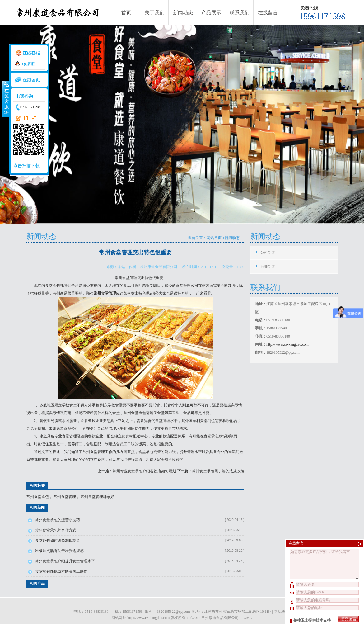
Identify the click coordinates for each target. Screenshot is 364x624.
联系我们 (240, 13)
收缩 (5, 99)
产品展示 (211, 13)
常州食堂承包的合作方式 (56, 530)
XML (248, 618)
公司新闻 (268, 253)
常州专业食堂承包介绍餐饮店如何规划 (144, 471)
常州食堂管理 (65, 497)
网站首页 (214, 238)
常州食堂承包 (135, 413)
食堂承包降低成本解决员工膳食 (61, 571)
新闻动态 (183, 13)
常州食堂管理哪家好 (97, 497)
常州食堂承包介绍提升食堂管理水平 (65, 561)
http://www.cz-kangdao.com (287, 344)
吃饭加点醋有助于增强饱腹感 (59, 551)
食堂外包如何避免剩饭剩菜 (58, 541)
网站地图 (281, 612)
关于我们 (155, 13)
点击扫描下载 (26, 166)
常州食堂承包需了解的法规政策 (218, 471)
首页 (126, 13)
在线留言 (268, 13)
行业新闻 (268, 267)
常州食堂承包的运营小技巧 (58, 520)
